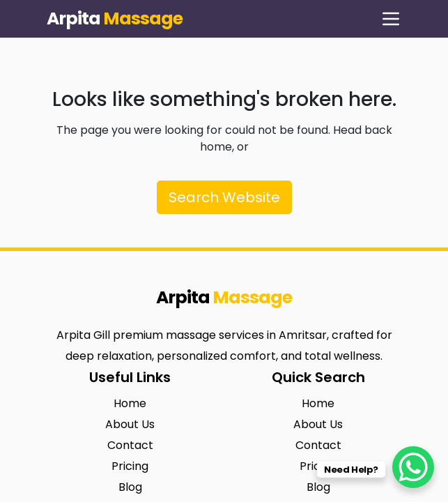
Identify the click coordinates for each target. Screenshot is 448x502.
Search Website (224, 197)
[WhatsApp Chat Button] (413, 467)
